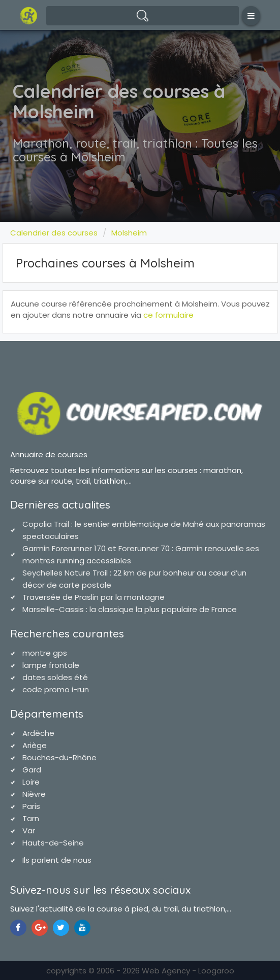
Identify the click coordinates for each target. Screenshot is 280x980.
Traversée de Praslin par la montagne (94, 597)
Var (29, 831)
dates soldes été (55, 677)
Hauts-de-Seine (53, 843)
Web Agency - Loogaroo (188, 971)
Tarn (31, 818)
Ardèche (38, 733)
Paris (31, 806)
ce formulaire (168, 315)
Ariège (35, 745)
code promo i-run (56, 689)
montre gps (45, 653)
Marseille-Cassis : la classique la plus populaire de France (130, 609)
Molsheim (129, 233)
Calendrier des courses (54, 233)
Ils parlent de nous (57, 860)
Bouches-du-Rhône (59, 757)
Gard (32, 770)
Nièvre (34, 794)
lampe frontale (51, 665)
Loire (31, 782)
